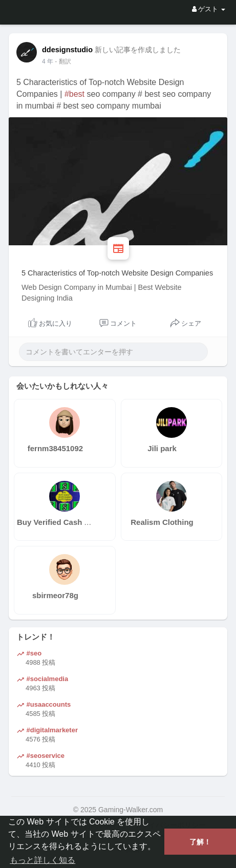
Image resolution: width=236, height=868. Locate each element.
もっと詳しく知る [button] (42, 860)
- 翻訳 (63, 61)
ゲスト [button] (209, 9)
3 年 (48, 61)
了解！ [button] (200, 842)
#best (74, 94)
